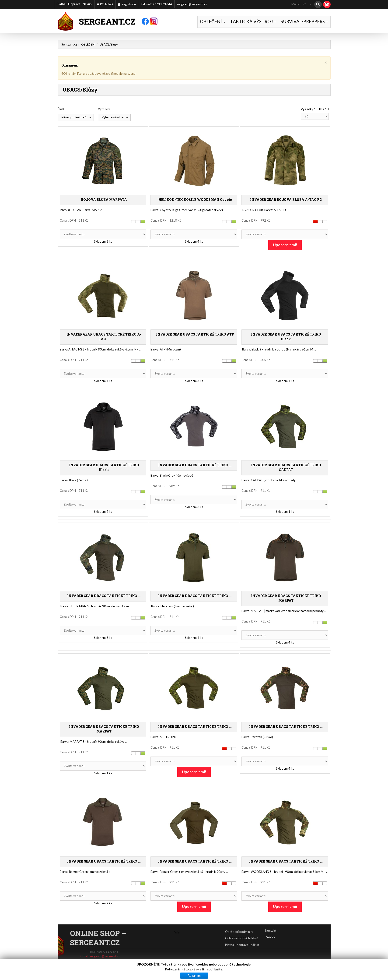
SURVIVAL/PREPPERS (304, 21)
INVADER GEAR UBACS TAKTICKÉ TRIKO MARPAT (286, 599)
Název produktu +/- (74, 118)
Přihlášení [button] (105, 4)
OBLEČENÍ (213, 21)
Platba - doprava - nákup (276, 945)
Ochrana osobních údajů (275, 939)
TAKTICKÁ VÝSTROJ (253, 21)
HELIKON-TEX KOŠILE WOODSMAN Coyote (195, 200)
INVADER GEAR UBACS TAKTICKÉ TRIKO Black (286, 337)
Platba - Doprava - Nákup (74, 4)
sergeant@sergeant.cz (192, 4)
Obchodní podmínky (273, 932)
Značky (270, 928)
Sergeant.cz (69, 45)
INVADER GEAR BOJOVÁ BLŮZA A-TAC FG (286, 200)
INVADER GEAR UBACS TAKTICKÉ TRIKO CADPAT (286, 468)
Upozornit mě (285, 245)
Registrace (127, 4)
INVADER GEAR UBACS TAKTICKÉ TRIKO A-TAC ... (104, 337)
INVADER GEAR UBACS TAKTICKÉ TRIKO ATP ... (195, 337)
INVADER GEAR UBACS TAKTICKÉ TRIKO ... (195, 465)
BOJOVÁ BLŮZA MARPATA (104, 200)
